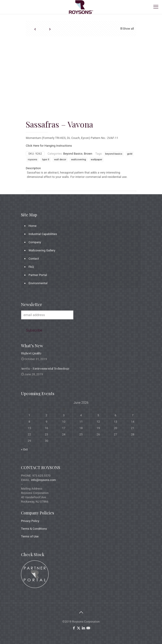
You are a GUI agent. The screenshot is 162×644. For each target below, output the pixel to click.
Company (35, 242)
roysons (33, 159)
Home (33, 226)
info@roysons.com (43, 480)
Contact (34, 259)
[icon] (88, 628)
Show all (127, 29)
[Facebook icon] (74, 628)
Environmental (38, 283)
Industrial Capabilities (43, 234)
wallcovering (78, 159)
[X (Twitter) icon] (79, 628)
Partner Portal (38, 275)
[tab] (81, 168)
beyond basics (114, 154)
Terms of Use (30, 536)
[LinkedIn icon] (83, 628)
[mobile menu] (156, 7)
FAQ (31, 267)
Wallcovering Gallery (42, 250)
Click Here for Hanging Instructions (49, 146)
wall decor (60, 159)
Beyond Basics (73, 154)
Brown (88, 154)
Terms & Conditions (34, 529)
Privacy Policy (30, 521)
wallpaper (97, 159)
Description (33, 168)
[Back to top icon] (81, 612)
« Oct (24, 449)
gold (130, 154)
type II (46, 159)
